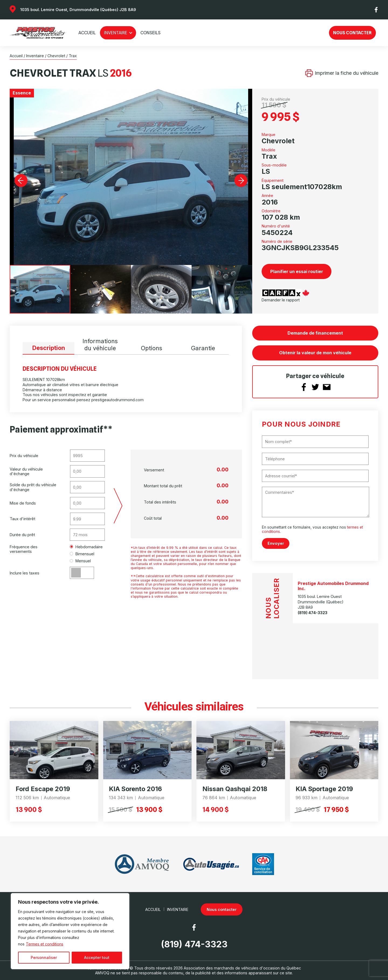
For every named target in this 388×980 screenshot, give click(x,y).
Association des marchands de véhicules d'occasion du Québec (242, 968)
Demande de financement (315, 333)
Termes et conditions (45, 944)
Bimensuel (82, 554)
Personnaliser (44, 957)
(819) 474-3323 (313, 613)
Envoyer (276, 543)
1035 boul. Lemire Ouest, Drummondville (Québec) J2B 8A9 (78, 10)
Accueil (87, 33)
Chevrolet (56, 56)
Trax (73, 56)
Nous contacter (352, 33)
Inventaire (116, 33)
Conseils (150, 33)
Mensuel (80, 561)
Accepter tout (97, 957)
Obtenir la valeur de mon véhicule (315, 353)
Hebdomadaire (86, 547)
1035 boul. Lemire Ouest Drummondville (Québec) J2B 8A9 (321, 602)
